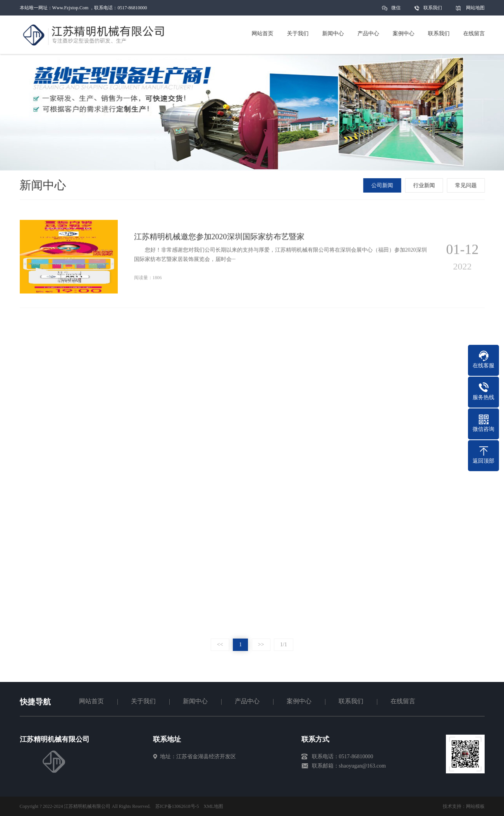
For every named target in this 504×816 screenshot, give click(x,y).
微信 (396, 10)
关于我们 (143, 701)
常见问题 (467, 185)
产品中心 (247, 701)
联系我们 (433, 8)
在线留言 (403, 701)
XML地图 (214, 806)
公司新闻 (383, 185)
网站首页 (91, 701)
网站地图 (475, 8)
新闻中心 (195, 701)
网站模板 (475, 806)
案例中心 (299, 701)
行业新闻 (425, 185)
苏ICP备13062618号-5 (177, 806)
